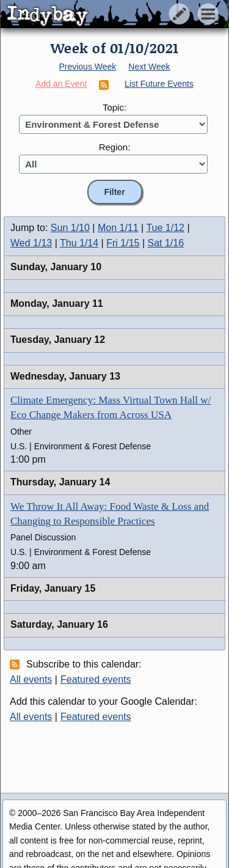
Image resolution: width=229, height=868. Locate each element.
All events (31, 679)
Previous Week (87, 67)
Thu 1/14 (79, 243)
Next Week (149, 67)
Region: (115, 147)
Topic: (114, 107)
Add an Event (61, 84)
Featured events (96, 679)
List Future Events (159, 84)
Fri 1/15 (123, 243)
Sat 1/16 (166, 243)
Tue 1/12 (165, 228)
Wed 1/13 (31, 243)
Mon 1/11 (118, 228)
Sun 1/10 (70, 228)
